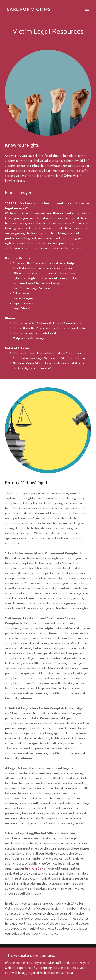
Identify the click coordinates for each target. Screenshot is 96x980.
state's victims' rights (21, 176)
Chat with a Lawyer (47, 283)
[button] (87, 9)
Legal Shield (21, 308)
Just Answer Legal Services (32, 288)
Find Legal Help (63, 263)
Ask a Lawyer (22, 293)
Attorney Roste (65, 278)
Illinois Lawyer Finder (71, 328)
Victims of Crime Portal (66, 323)
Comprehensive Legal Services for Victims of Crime (49, 358)
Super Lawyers (23, 303)
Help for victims (64, 273)
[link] (35, 10)
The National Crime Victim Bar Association (43, 268)
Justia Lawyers (23, 298)
